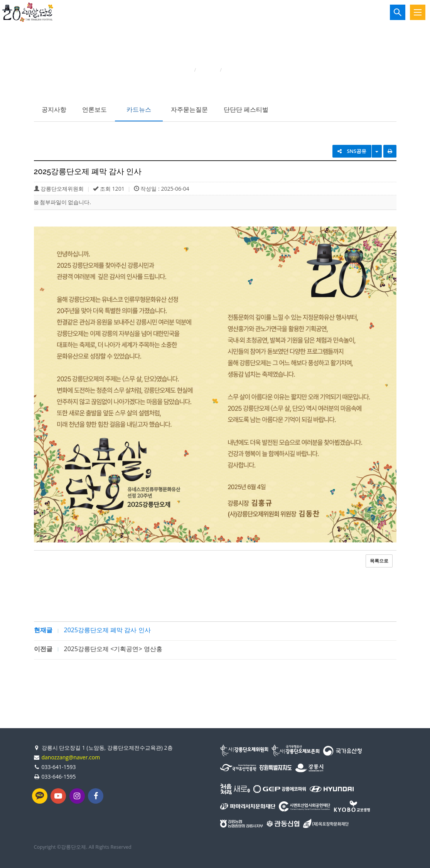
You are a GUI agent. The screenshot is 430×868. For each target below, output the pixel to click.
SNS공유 (352, 151)
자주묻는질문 (189, 109)
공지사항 (54, 109)
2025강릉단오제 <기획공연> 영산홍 (113, 649)
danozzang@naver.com (71, 757)
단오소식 (208, 70)
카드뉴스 (139, 109)
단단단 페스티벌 (246, 109)
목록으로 (379, 561)
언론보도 (94, 109)
